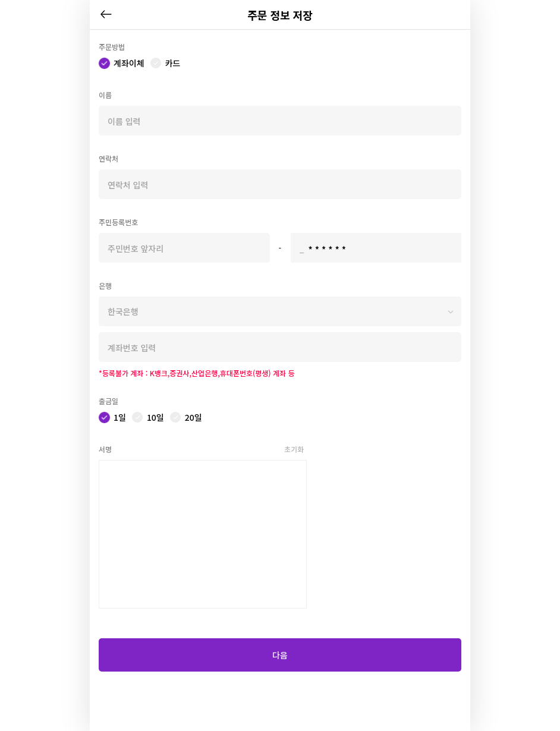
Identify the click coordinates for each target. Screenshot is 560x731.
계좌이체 (129, 63)
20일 (194, 418)
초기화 (294, 449)
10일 (155, 418)
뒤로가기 (106, 14)
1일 (120, 418)
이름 (105, 95)
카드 (173, 63)
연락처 (108, 158)
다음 (280, 655)
